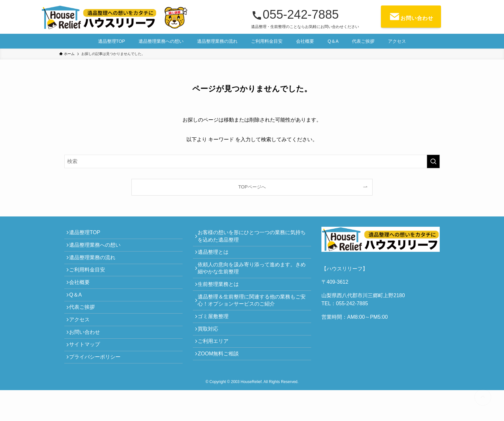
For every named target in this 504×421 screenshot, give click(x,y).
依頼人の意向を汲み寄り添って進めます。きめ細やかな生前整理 (252, 275)
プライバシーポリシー (98, 386)
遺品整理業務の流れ (95, 264)
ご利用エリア (216, 362)
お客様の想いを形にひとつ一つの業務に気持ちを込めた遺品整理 (252, 238)
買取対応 (211, 347)
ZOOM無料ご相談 (221, 377)
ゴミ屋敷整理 (216, 332)
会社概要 (82, 295)
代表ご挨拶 (85, 325)
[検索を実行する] (433, 161)
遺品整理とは (216, 256)
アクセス (82, 340)
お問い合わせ (87, 356)
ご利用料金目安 (90, 280)
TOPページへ (252, 187)
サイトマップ (87, 371)
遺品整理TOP (88, 234)
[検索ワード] (252, 161)
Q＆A (78, 310)
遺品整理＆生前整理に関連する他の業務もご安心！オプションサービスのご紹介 (252, 313)
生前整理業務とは (221, 294)
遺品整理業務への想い (98, 249)
